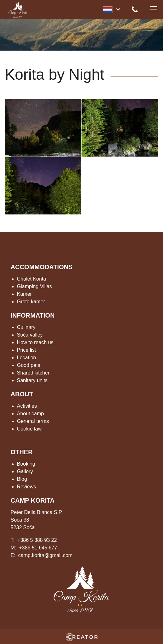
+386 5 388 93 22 (37, 540)
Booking (26, 464)
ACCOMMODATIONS (42, 267)
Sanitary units (32, 380)
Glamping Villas (35, 286)
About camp (30, 414)
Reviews (27, 487)
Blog (22, 479)
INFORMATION (33, 315)
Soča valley (30, 335)
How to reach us (35, 342)
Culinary (26, 327)
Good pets (29, 365)
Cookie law (29, 429)
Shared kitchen (34, 373)
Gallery (25, 471)
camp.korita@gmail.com (45, 555)
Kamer (24, 294)
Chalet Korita (32, 279)
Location (27, 358)
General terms (33, 421)
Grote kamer (31, 302)
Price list (27, 350)
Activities (27, 406)
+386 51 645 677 (38, 548)
